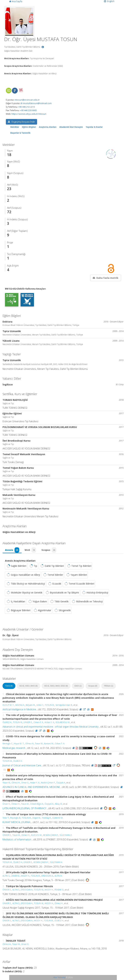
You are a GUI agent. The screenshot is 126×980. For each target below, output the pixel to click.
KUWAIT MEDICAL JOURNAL (17, 822)
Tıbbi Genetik (59, 601)
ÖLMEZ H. (7, 722)
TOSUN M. (50, 705)
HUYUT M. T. (8, 705)
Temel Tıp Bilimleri (79, 566)
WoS (30, 550)
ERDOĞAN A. (47, 876)
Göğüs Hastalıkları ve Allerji (23, 575)
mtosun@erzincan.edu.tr (27, 100)
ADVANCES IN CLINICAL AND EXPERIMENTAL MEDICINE (31, 787)
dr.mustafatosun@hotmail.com (36, 103)
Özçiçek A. (61, 783)
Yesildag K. (47, 818)
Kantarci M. (49, 744)
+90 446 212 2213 (27, 107)
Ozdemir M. (58, 818)
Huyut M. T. (19, 744)
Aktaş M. (59, 804)
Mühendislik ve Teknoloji (87, 601)
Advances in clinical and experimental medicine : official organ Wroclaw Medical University (50, 727)
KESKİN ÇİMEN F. (51, 835)
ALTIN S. (6, 876)
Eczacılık (54, 584)
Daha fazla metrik (105, 278)
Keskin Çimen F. (48, 783)
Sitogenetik (62, 610)
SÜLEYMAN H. (56, 862)
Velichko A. (20, 705)
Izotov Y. (40, 705)
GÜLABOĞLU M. (63, 722)
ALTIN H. (58, 876)
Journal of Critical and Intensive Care (22, 765)
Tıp (33, 566)
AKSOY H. (25, 876)
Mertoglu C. (8, 744)
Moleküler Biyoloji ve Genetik (24, 593)
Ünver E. (25, 783)
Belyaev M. (31, 705)
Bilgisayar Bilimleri (18, 610)
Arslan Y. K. (50, 722)
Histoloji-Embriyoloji (95, 593)
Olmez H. (30, 744)
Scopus (49, 550)
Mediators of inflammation (17, 839)
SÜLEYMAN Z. (66, 835)
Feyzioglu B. (15, 818)
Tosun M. (39, 744)
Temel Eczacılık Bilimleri (79, 584)
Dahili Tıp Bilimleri (52, 566)
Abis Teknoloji (59, 977)
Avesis (12, 550)
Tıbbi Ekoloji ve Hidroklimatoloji (25, 584)
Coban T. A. (60, 744)
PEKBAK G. (59, 890)
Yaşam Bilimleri (76, 575)
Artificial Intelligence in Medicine (19, 709)
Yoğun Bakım (37, 601)
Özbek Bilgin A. (37, 804)
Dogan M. (37, 818)
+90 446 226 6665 (28, 110)
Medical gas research (14, 748)
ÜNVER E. (28, 722)
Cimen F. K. (39, 722)
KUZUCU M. (37, 835)
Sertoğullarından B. (64, 705)
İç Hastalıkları (15, 601)
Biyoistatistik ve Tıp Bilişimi (62, 593)
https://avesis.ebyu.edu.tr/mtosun (29, 114)
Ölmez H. (16, 783)
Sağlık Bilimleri (16, 566)
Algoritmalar (42, 610)
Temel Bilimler (53, 575)
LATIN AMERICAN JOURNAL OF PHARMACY (24, 808)
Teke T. (6, 818)
